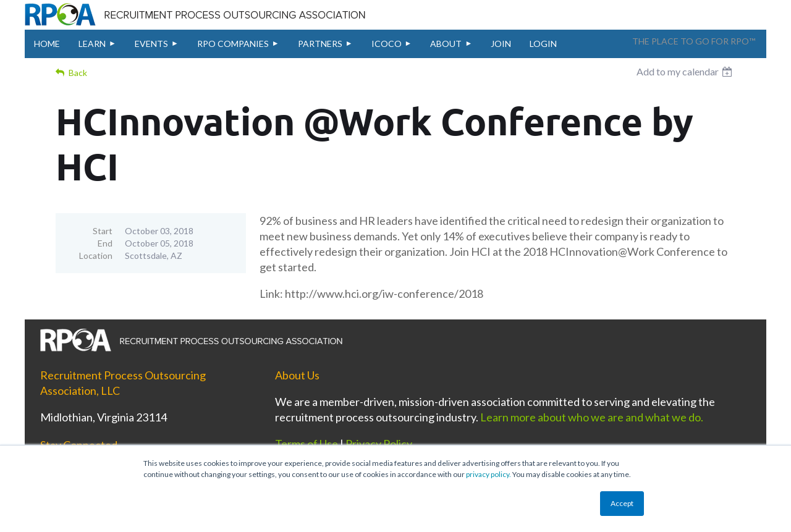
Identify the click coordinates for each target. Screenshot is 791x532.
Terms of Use (307, 444)
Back (78, 73)
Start (103, 231)
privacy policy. (489, 474)
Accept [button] (622, 503)
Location (96, 255)
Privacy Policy (379, 444)
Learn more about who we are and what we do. (592, 417)
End (105, 243)
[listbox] (686, 72)
